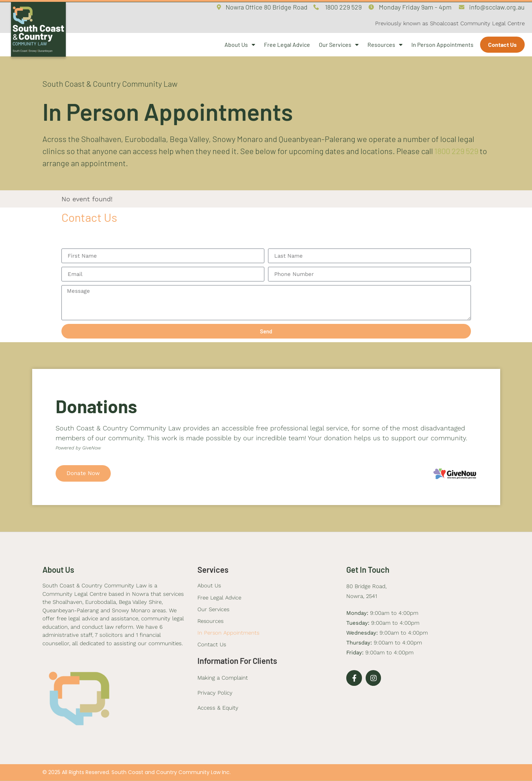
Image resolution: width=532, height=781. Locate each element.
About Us (240, 45)
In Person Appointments (442, 44)
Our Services (339, 45)
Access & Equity (218, 709)
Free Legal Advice (287, 44)
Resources (385, 45)
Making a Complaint (223, 679)
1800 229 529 (456, 151)
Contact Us (502, 44)
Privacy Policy (215, 694)
